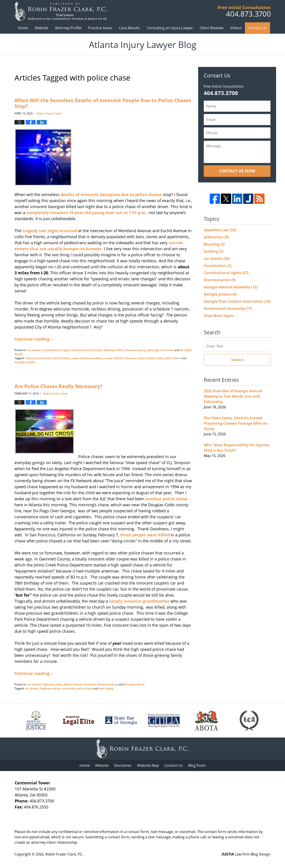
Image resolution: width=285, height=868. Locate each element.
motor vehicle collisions (120, 358)
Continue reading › (33, 339)
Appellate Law (220, 230)
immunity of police (38, 358)
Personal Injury (135, 350)
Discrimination (220, 280)
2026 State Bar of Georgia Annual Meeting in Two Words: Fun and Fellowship (233, 396)
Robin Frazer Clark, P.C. (64, 854)
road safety (106, 688)
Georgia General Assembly (231, 287)
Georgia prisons (220, 294)
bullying (214, 251)
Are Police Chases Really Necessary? (59, 386)
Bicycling (214, 244)
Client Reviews (212, 28)
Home (23, 28)
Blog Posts (197, 765)
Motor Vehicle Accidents (80, 684)
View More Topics (219, 316)
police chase (173, 358)
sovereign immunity (160, 350)
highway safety (50, 688)
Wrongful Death (134, 684)
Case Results (129, 28)
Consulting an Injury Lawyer (170, 28)
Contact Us (258, 28)
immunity (68, 688)
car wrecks (34, 350)
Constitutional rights (56, 350)
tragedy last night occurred (50, 231)
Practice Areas (100, 28)
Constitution (218, 266)
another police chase (166, 499)
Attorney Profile (68, 28)
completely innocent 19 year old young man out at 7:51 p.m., (87, 213)
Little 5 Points (61, 358)
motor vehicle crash (150, 358)
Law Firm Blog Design (246, 854)
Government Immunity (87, 350)
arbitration (216, 237)
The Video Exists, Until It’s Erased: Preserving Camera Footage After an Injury (236, 423)
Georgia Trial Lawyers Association (237, 301)
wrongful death (25, 362)
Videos (236, 28)
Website (42, 28)
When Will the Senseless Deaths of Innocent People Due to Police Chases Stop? (103, 103)
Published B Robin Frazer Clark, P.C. (244, 11)
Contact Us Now (237, 171)
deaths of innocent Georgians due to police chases (111, 194)
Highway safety (114, 350)
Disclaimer (123, 765)
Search (237, 360)
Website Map (148, 765)
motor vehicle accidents (87, 358)
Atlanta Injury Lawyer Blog (61, 11)
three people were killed (145, 535)
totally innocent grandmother (139, 601)
